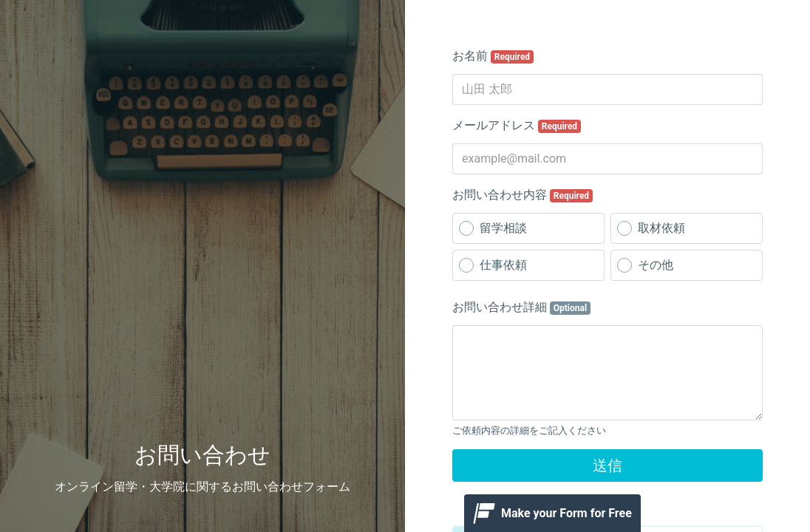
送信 (607, 465)
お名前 (493, 56)
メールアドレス (517, 126)
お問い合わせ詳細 (521, 307)
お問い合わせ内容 (523, 195)
